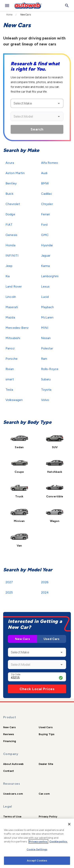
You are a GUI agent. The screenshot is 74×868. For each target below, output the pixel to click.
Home (9, 15)
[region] (37, 843)
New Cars (22, 639)
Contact (8, 771)
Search (37, 129)
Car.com (44, 794)
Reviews (9, 734)
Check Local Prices (37, 689)
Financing (10, 741)
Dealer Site (46, 764)
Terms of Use (12, 816)
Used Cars (52, 639)
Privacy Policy (48, 816)
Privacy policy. (38, 841)
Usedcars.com (13, 794)
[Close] (69, 824)
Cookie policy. (59, 841)
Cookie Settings (37, 849)
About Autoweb (13, 764)
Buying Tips (47, 734)
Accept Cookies (37, 860)
